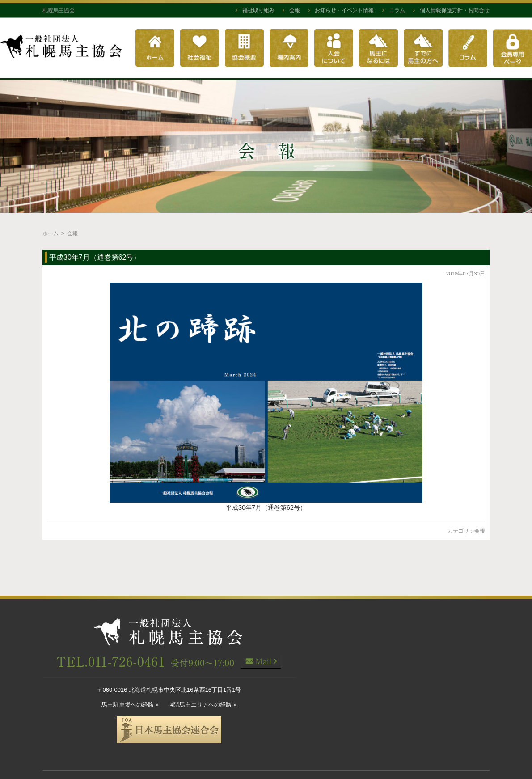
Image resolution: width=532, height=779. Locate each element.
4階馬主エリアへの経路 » (203, 705)
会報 (295, 10)
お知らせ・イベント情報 (344, 10)
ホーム (51, 233)
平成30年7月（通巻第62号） (95, 257)
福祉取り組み (258, 10)
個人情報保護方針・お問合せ (455, 10)
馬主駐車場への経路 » (130, 705)
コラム (397, 10)
